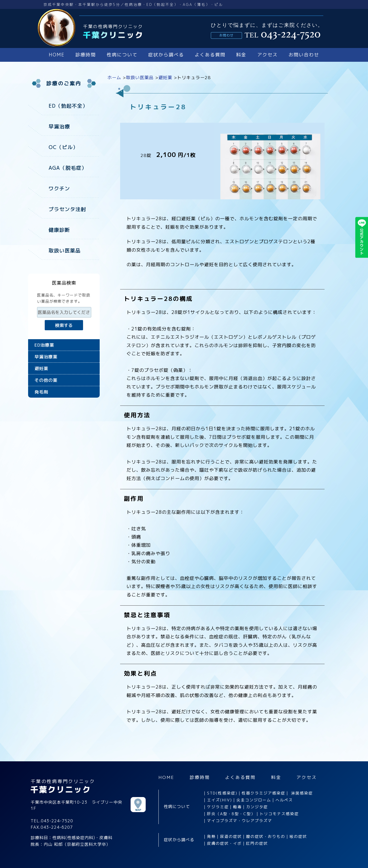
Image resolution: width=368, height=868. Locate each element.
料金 (241, 55)
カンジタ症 (257, 806)
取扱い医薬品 (65, 249)
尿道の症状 (231, 836)
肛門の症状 (257, 843)
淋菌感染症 (302, 793)
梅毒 (237, 806)
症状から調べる (166, 55)
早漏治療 (59, 126)
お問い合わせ (304, 55)
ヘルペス (284, 799)
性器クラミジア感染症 (263, 793)
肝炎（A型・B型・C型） (231, 813)
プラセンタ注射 (67, 208)
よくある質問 (210, 55)
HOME (57, 55)
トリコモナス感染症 (279, 813)
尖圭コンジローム (254, 799)
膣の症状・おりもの (266, 836)
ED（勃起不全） (68, 106)
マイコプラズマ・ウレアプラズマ (240, 820)
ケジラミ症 (218, 806)
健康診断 (59, 228)
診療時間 (86, 55)
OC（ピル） (63, 146)
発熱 (211, 836)
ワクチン (59, 187)
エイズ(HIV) (220, 799)
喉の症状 (298, 836)
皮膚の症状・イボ (224, 843)
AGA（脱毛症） (68, 167)
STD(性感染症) (222, 793)
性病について (122, 55)
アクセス (268, 55)
